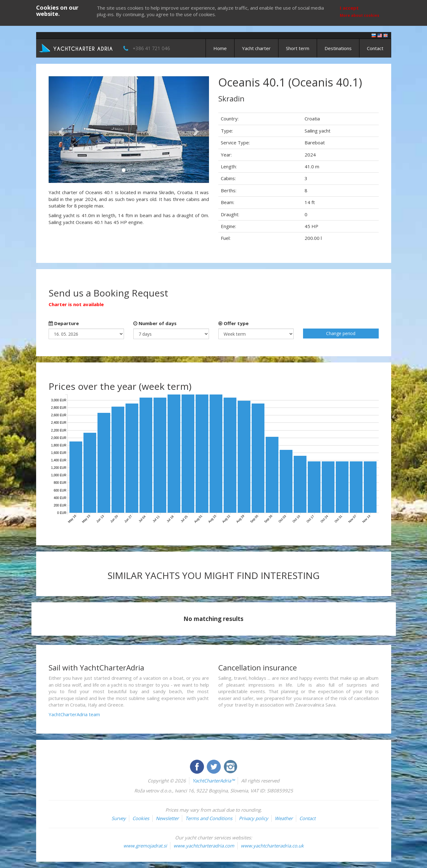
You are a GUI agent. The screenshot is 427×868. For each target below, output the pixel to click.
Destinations (338, 48)
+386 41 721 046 (151, 48)
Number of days (155, 323)
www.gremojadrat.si (145, 846)
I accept (349, 8)
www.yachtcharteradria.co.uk (272, 846)
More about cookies (360, 15)
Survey (119, 818)
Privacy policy (254, 818)
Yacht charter (256, 48)
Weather (284, 818)
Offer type (233, 323)
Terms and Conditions (209, 818)
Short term (298, 48)
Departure (64, 323)
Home (220, 48)
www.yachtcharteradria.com (204, 846)
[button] (61, 130)
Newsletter (167, 818)
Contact (375, 48)
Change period (341, 333)
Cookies (141, 818)
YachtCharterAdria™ (213, 781)
